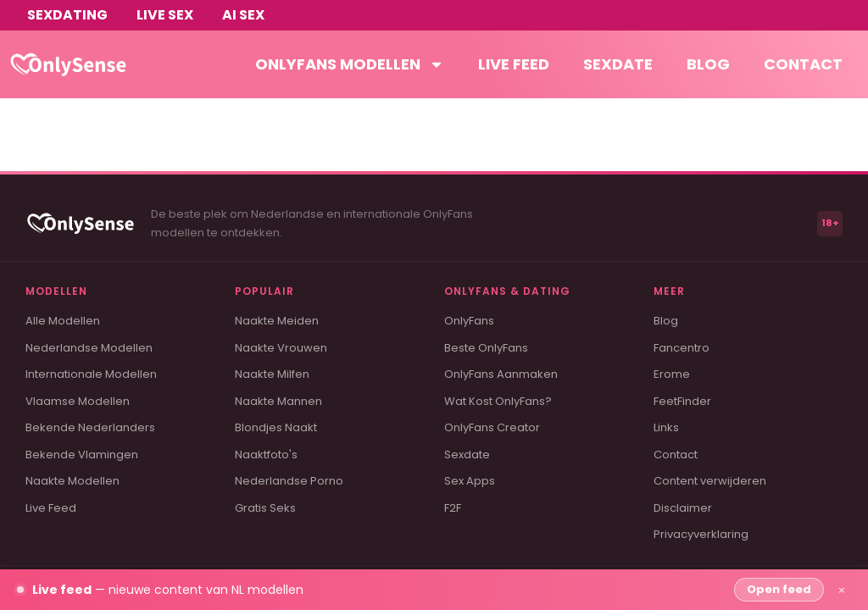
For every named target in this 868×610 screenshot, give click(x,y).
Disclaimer (683, 508)
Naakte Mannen (278, 401)
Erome (672, 374)
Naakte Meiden (277, 321)
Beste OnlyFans (486, 348)
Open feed (779, 589)
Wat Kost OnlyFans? (498, 401)
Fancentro (682, 348)
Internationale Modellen (91, 374)
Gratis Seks (265, 508)
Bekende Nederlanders (90, 427)
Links (666, 427)
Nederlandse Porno (289, 481)
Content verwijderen (710, 481)
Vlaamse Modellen (78, 401)
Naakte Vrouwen (281, 348)
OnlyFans (469, 321)
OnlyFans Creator (492, 427)
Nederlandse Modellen (89, 348)
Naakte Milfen (272, 374)
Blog (708, 64)
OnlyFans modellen (350, 64)
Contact (803, 64)
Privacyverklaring (701, 534)
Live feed (514, 64)
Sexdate (618, 64)
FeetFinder (682, 401)
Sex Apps (470, 481)
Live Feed (51, 508)
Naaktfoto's (266, 455)
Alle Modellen (63, 321)
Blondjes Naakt (276, 427)
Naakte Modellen (72, 481)
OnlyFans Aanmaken (501, 374)
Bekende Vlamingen (82, 455)
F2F (453, 508)
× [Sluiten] (842, 590)
